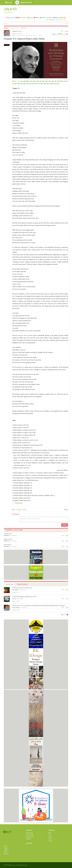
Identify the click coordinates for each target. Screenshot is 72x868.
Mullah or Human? (8, 539)
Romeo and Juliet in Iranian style (23, 588)
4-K (32, 84)
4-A (57, 81)
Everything (50, 20)
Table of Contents (18, 81)
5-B (46, 84)
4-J (29, 84)
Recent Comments (22, 584)
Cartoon (50, 18)
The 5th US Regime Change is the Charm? (25, 597)
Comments (58, 20)
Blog (8, 18)
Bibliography (55, 84)
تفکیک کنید (19, 510)
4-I (26, 84)
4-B (60, 81)
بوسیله (25, 510)
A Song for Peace (8, 534)
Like (53, 34)
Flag (66, 510)
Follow (21, 31)
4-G (20, 84)
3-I (54, 81)
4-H (23, 84)
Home (14, 28)
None (18, 592)
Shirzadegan (15, 590)
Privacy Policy (30, 837)
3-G (48, 81)
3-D (39, 81)
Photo (36, 18)
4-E (14, 84)
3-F (45, 81)
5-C (49, 84)
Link (13, 18)
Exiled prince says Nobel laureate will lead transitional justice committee (45, 606)
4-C (63, 81)
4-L (35, 84)
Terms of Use (30, 835)
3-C (36, 81)
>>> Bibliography (17, 503)
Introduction (30, 833)
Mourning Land (7, 544)
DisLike (67, 34)
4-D (67, 81)
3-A (30, 81)
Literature (19, 33)
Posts (64, 20)
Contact (28, 839)
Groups (9, 2)
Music (24, 18)
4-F (17, 84)
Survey (30, 18)
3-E (42, 81)
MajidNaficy (15, 31)
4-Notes (39, 84)
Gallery (43, 18)
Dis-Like (63, 18)
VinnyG (14, 599)
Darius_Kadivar (16, 607)
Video (18, 18)
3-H (51, 81)
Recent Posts (9, 584)
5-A (43, 84)
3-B (33, 81)
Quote (56, 18)
